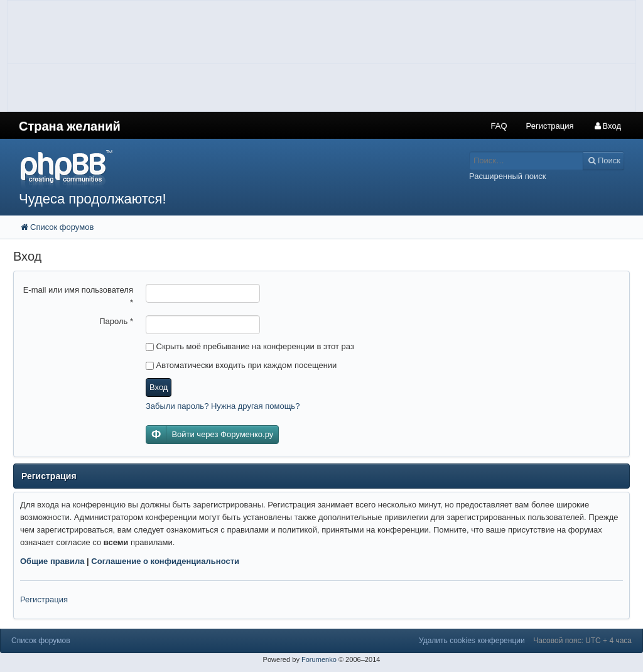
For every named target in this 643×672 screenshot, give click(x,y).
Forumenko (319, 659)
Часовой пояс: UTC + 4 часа (582, 641)
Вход (159, 387)
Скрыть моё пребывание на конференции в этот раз (250, 346)
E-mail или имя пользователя (78, 296)
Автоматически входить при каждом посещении (241, 365)
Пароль (116, 321)
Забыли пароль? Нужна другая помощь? (223, 406)
